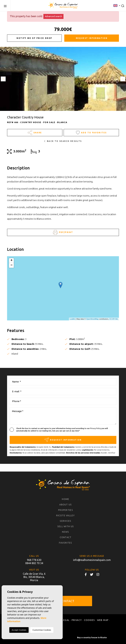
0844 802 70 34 (34, 563)
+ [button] (11, 261)
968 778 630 (34, 560)
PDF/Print (63, 232)
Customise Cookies (42, 630)
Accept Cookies (19, 630)
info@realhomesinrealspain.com (92, 560)
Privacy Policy (96, 428)
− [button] (11, 265)
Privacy (77, 620)
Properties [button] (66, 510)
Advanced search (53, 16)
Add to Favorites (91, 133)
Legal (66, 620)
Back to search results (63, 141)
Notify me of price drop (34, 38)
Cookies (90, 620)
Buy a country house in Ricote (92, 638)
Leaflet (72, 319)
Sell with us (66, 526)
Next (123, 79)
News (65, 532)
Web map (103, 620)
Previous (3, 79)
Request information (92, 38)
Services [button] (65, 521)
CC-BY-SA (113, 319)
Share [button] (35, 133)
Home (65, 499)
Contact (66, 537)
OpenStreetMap (92, 319)
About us (65, 505)
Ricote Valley (65, 515)
